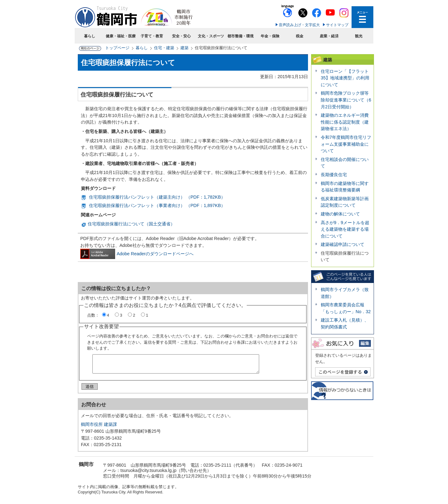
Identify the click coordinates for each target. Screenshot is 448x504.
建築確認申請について (343, 244)
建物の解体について (340, 214)
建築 (184, 48)
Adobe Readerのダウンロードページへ (137, 254)
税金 (300, 36)
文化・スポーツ (211, 36)
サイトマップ (337, 25)
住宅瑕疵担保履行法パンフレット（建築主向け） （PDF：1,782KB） (157, 197)
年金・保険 (270, 36)
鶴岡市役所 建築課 (99, 427)
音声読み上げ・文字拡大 (299, 25)
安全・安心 (181, 36)
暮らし (90, 36)
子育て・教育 (152, 36)
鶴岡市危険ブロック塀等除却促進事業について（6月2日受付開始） (346, 100)
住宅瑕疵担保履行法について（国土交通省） (131, 224)
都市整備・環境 (240, 36)
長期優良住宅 (334, 175)
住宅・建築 (164, 48)
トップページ (117, 48)
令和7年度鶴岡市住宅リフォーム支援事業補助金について (346, 144)
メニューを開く (362, 17)
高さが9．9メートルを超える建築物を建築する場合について (345, 229)
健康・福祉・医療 (121, 36)
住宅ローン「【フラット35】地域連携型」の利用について (345, 78)
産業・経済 (329, 36)
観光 (359, 36)
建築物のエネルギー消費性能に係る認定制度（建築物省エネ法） (345, 122)
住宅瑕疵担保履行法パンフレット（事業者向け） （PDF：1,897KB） (157, 205)
